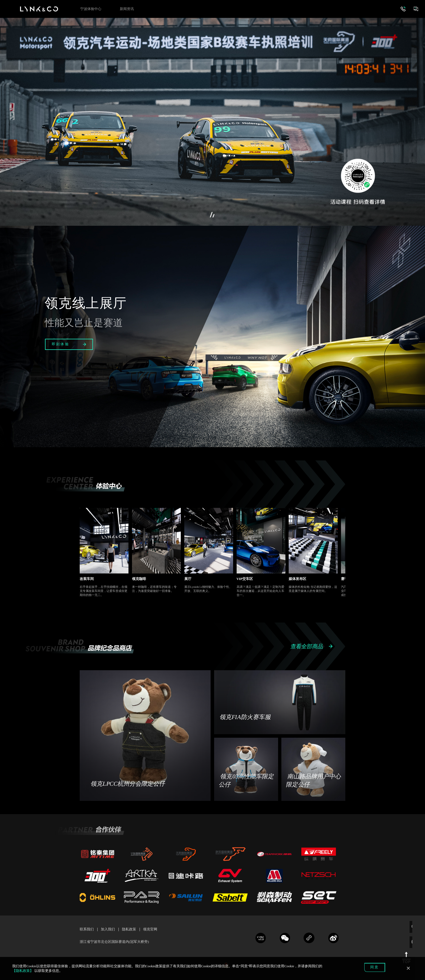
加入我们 (108, 929)
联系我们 (87, 929)
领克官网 (150, 929)
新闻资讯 (127, 9)
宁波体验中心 (91, 9)
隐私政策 (129, 929)
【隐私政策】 (23, 971)
